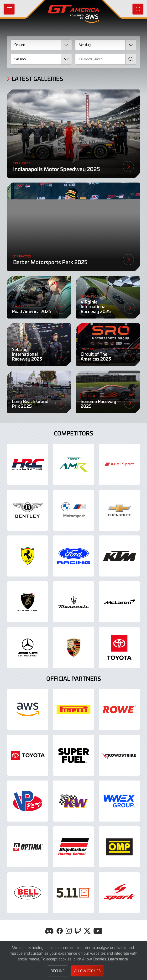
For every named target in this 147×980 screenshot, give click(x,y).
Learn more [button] (118, 959)
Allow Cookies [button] (87, 971)
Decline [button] (58, 971)
